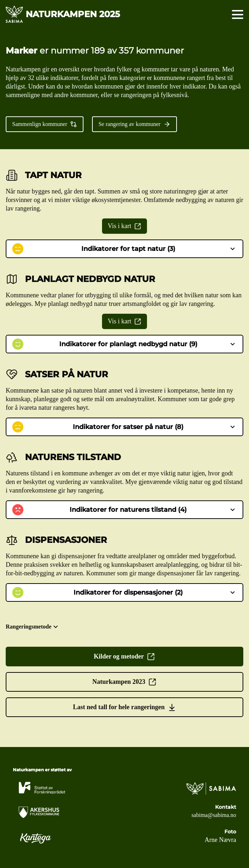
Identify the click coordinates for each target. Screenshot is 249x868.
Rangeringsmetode (33, 627)
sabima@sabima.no (214, 815)
